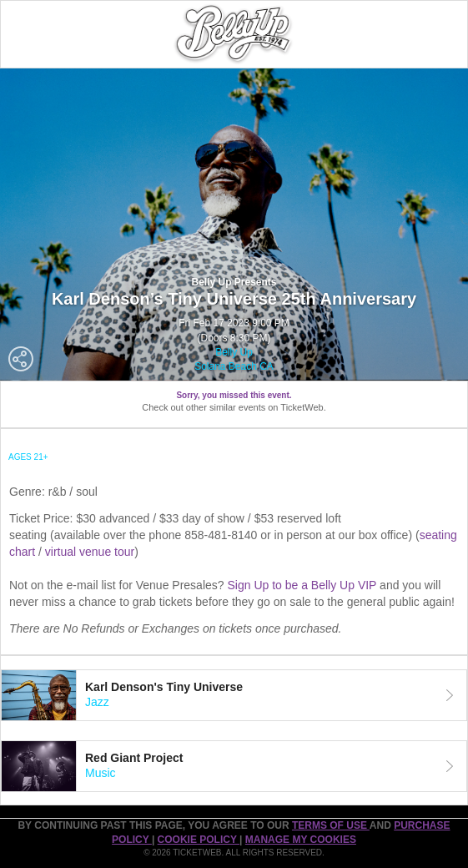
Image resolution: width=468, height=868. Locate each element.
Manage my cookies (301, 840)
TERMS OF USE (331, 825)
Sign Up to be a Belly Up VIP (302, 585)
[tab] (234, 695)
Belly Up (234, 352)
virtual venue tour (90, 552)
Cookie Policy (199, 840)
